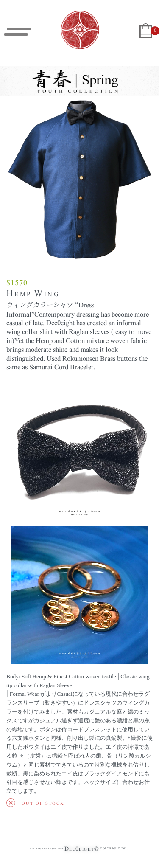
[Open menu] (17, 32)
